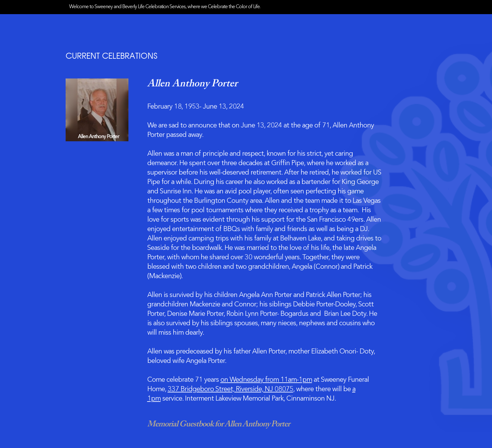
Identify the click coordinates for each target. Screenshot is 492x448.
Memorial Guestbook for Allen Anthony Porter (219, 424)
